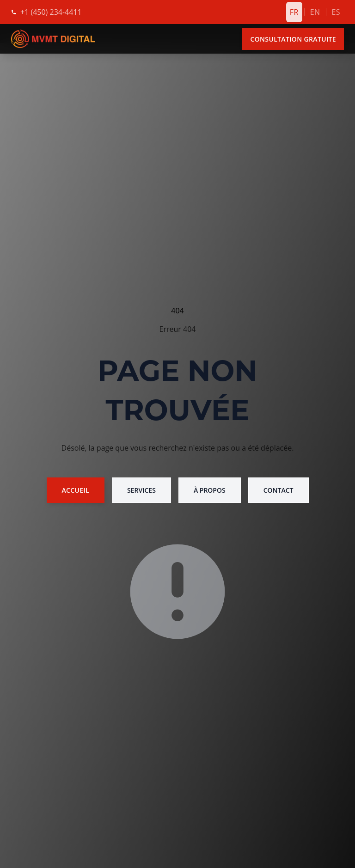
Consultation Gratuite (293, 39)
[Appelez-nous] (51, 12)
